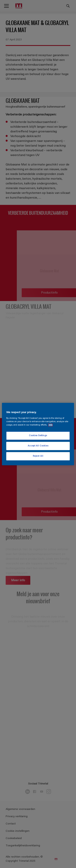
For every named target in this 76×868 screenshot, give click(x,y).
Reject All (38, 456)
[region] (38, 434)
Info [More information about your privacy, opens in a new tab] (51, 425)
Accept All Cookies (38, 446)
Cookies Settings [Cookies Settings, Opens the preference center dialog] (38, 436)
